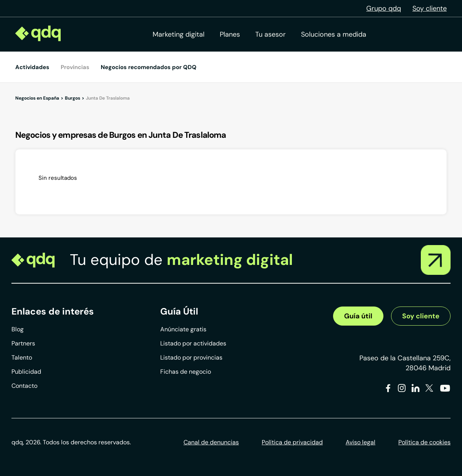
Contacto (24, 386)
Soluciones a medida (334, 34)
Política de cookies (424, 442)
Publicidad (26, 372)
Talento (22, 357)
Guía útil (358, 316)
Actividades (32, 67)
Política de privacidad (292, 442)
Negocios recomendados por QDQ (149, 67)
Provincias (75, 67)
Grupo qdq (384, 8)
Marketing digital (179, 34)
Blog (18, 329)
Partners (23, 343)
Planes (230, 34)
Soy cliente (430, 8)
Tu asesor (270, 34)
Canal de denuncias (211, 442)
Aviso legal (361, 442)
